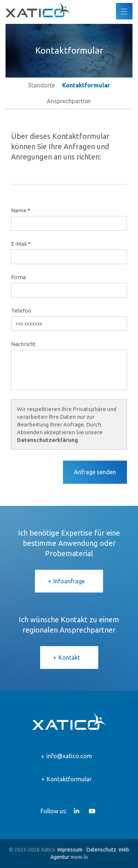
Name (19, 210)
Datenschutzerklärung (47, 440)
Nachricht (23, 344)
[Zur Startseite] (38, 10)
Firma (18, 277)
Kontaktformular (69, 779)
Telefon (21, 311)
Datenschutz (101, 850)
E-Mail (19, 244)
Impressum (70, 850)
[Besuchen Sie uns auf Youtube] (92, 811)
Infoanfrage (69, 581)
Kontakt (69, 658)
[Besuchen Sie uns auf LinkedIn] (77, 811)
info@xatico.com (69, 756)
